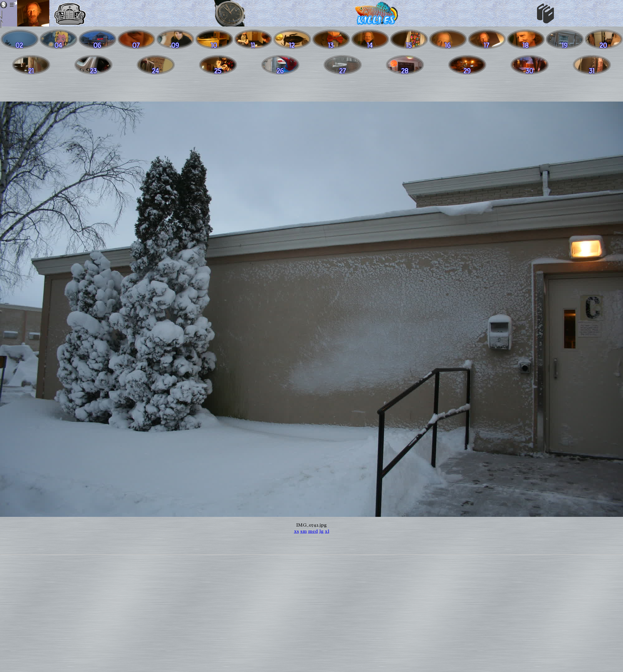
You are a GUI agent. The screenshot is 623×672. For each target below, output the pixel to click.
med (313, 531)
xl (327, 531)
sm (304, 531)
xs (297, 531)
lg (321, 531)
